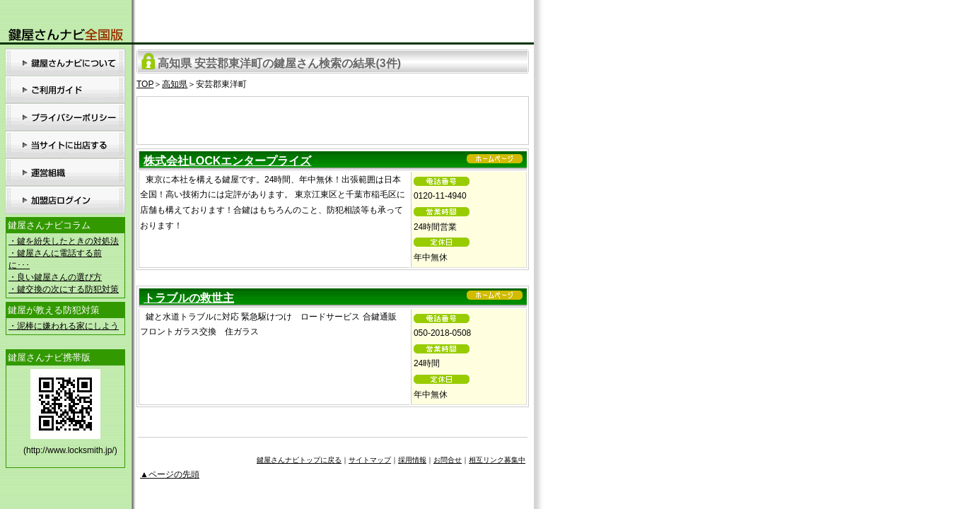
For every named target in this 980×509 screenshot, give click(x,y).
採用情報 (412, 460)
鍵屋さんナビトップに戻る (299, 460)
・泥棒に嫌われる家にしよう (64, 326)
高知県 (175, 84)
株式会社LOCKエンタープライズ (227, 161)
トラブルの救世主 (189, 298)
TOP (145, 84)
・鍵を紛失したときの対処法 (64, 241)
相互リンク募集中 (497, 460)
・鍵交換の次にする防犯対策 (64, 289)
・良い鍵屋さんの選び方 (55, 277)
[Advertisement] (333, 118)
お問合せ (448, 460)
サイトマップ (370, 460)
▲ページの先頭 (170, 474)
